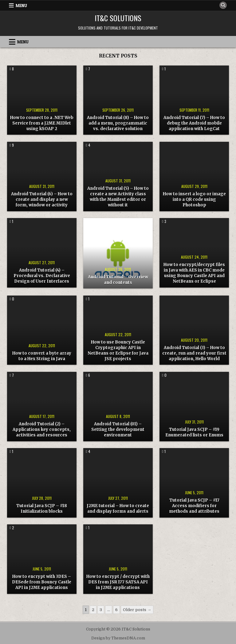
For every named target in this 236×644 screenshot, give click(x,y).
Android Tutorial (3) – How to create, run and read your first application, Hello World (194, 353)
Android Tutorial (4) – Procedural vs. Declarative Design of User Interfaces (42, 276)
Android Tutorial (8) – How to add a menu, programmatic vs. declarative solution (118, 123)
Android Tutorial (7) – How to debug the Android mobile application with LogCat (194, 123)
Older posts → (137, 610)
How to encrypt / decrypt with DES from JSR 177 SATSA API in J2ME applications (118, 582)
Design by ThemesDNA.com (118, 638)
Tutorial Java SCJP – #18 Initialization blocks (42, 509)
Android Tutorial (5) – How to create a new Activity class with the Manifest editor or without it (118, 197)
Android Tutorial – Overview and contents (118, 280)
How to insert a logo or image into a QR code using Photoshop (194, 199)
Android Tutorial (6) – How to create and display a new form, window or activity (42, 199)
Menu (21, 6)
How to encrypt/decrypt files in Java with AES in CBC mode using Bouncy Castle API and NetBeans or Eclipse (194, 273)
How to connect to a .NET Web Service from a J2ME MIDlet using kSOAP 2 (42, 123)
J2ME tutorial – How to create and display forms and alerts (118, 509)
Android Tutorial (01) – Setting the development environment (118, 429)
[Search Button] (223, 5)
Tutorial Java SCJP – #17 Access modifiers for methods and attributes (194, 506)
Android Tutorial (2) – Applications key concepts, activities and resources (42, 429)
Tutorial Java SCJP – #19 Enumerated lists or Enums (194, 432)
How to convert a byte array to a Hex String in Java (42, 356)
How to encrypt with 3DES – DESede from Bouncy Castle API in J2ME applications (42, 582)
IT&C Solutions (118, 18)
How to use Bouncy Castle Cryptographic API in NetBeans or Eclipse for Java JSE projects (118, 351)
